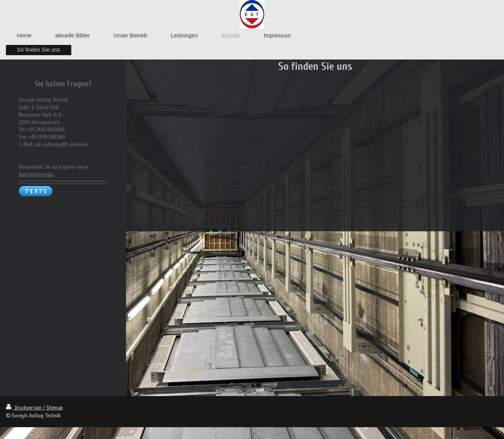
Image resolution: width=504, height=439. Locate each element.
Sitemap (55, 408)
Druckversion (25, 408)
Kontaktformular (36, 174)
